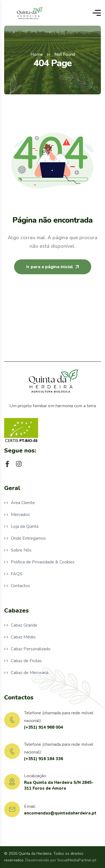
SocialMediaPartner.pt (77, 860)
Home (37, 54)
